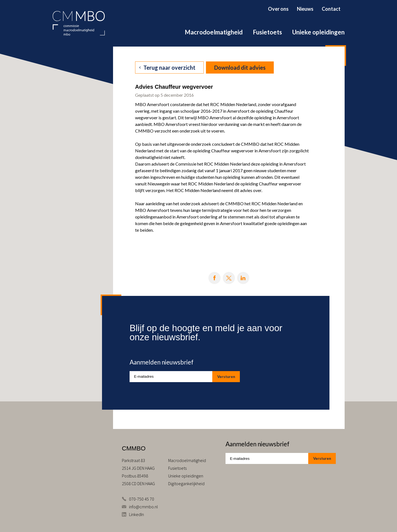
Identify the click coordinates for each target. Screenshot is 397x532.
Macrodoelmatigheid (214, 32)
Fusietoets (267, 32)
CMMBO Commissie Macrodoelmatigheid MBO (79, 23)
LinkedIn (136, 514)
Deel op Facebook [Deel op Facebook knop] (214, 278)
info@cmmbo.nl (143, 507)
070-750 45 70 (142, 499)
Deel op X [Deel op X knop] (229, 278)
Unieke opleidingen (318, 32)
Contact (331, 9)
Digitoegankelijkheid (186, 484)
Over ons (278, 9)
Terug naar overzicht (169, 67)
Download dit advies (240, 67)
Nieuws (305, 9)
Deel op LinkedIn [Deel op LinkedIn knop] (243, 278)
